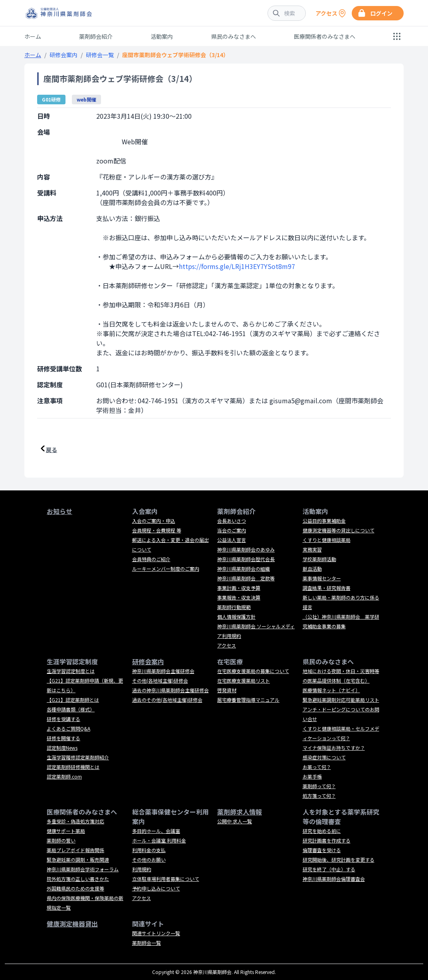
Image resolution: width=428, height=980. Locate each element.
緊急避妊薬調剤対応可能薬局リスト (341, 700)
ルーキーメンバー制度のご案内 (166, 569)
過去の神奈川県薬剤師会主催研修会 (170, 690)
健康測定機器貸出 (72, 924)
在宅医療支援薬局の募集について (253, 671)
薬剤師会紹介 (96, 36)
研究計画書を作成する (327, 840)
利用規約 (142, 869)
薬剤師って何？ (319, 786)
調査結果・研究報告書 (327, 588)
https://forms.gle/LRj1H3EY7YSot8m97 (237, 266)
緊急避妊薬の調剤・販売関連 (78, 859)
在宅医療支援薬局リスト (244, 680)
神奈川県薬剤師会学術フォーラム (83, 869)
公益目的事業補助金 (324, 521)
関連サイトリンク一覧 (156, 933)
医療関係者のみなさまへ (325, 36)
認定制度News (62, 748)
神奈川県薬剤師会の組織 (244, 569)
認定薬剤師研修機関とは (73, 767)
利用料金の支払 (149, 850)
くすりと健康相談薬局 (327, 540)
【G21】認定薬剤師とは (73, 700)
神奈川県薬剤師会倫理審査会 (334, 879)
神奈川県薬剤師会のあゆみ (246, 549)
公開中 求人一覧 (235, 821)
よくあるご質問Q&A (68, 728)
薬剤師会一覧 (147, 943)
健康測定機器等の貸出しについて (339, 530)
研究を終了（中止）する (329, 869)
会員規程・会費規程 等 (157, 530)
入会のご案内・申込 (154, 521)
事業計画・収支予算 (239, 588)
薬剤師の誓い (61, 840)
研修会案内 (63, 55)
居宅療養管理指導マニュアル (248, 700)
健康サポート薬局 (66, 831)
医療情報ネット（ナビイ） (331, 690)
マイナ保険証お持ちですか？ (334, 748)
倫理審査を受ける (322, 850)
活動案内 (162, 36)
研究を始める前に (322, 831)
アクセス (227, 645)
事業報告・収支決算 (239, 597)
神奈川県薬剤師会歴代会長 (246, 559)
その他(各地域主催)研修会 (160, 680)
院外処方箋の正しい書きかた (78, 879)
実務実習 (312, 549)
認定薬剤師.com (64, 776)
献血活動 (312, 569)
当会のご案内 (232, 530)
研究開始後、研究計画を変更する (339, 859)
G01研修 (51, 99)
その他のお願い (149, 859)
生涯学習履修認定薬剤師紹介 (78, 757)
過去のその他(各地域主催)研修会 (167, 700)
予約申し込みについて (156, 888)
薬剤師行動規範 (234, 607)
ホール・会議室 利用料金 (159, 840)
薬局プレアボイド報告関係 (75, 850)
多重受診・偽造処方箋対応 (75, 821)
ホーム (33, 36)
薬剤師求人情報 (240, 812)
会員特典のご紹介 (151, 559)
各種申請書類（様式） (71, 709)
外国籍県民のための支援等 (75, 888)
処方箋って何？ (319, 796)
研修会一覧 (100, 55)
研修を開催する (63, 738)
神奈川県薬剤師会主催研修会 (163, 671)
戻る (52, 450)
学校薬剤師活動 (319, 559)
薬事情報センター (322, 578)
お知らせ (59, 511)
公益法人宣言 (232, 540)
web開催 (86, 99)
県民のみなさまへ (234, 36)
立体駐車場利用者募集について (166, 879)
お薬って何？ (317, 767)
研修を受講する (63, 719)
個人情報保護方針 (236, 616)
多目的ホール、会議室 (156, 831)
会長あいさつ (232, 521)
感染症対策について (324, 757)
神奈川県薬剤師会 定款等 (246, 578)
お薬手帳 (312, 776)
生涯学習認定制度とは (71, 671)
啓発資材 (227, 690)
